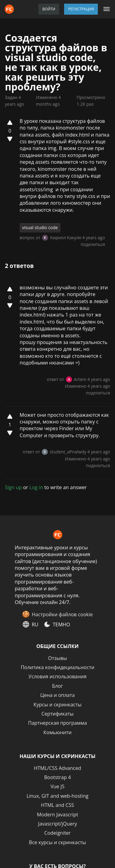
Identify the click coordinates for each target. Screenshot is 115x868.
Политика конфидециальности (57, 667)
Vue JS (58, 786)
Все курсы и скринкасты (57, 842)
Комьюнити (58, 732)
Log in (36, 487)
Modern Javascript (57, 815)
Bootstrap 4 (57, 777)
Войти (49, 9)
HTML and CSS (58, 805)
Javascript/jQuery (57, 824)
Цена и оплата (57, 695)
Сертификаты (57, 714)
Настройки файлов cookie (62, 614)
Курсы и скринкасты (57, 705)
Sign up (13, 487)
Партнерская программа (58, 723)
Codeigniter (57, 833)
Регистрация (81, 9)
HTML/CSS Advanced (57, 768)
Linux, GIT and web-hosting (57, 796)
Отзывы (57, 658)
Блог (57, 686)
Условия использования (57, 676)
